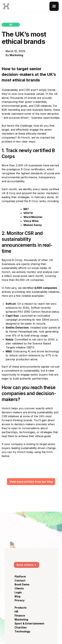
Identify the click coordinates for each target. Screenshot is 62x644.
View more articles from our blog (31, 482)
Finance (20, 616)
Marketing (16, 55)
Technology (22, 631)
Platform (20, 576)
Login (18, 592)
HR (16, 612)
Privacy (20, 600)
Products (21, 608)
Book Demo (22, 584)
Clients (19, 588)
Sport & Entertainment (29, 623)
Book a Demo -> (27, 565)
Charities (21, 627)
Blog (17, 596)
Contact (20, 580)
